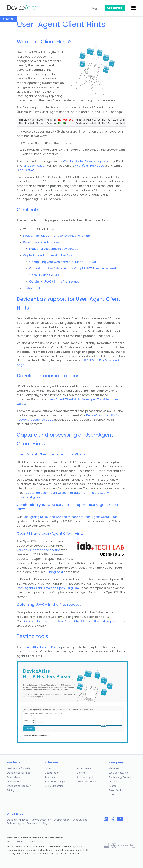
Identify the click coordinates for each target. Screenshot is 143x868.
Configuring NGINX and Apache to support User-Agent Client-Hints (70, 517)
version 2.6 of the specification (39, 550)
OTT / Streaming (54, 786)
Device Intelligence (18, 820)
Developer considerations (41, 242)
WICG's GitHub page (90, 166)
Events (113, 786)
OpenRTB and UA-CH (44, 275)
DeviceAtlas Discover (19, 786)
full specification (35, 166)
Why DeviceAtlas (118, 773)
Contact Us (115, 795)
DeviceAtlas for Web (19, 768)
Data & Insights (16, 823)
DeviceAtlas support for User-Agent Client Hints (57, 236)
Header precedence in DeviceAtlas (54, 249)
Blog (45, 823)
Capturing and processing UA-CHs (48, 255)
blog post (56, 572)
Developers (33, 823)
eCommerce (84, 768)
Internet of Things (55, 782)
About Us (114, 768)
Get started (115, 8)
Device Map (14, 782)
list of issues (26, 170)
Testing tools (32, 288)
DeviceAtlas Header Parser (42, 647)
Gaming (81, 773)
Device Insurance (86, 782)
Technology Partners (121, 777)
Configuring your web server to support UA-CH (63, 262)
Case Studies (80, 820)
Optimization (52, 773)
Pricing (11, 790)
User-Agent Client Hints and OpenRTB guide (48, 588)
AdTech (49, 768)
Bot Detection (62, 820)
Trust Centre (116, 790)
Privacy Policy (35, 841)
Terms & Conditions (17, 841)
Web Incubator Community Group (87, 161)
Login (96, 8)
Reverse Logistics (86, 777)
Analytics (50, 777)
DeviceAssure (15, 777)
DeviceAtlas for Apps (19, 773)
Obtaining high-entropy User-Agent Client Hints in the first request (70, 621)
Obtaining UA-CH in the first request (55, 282)
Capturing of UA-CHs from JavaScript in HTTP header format (73, 268)
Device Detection (41, 820)
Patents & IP (116, 782)
